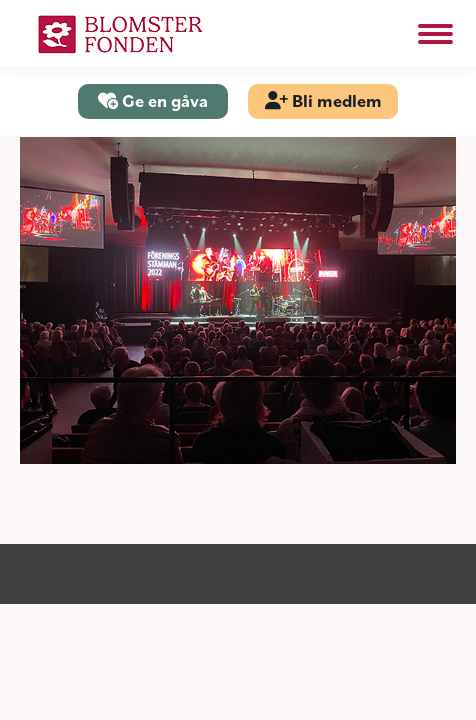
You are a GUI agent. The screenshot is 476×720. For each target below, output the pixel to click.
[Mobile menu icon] (435, 34)
